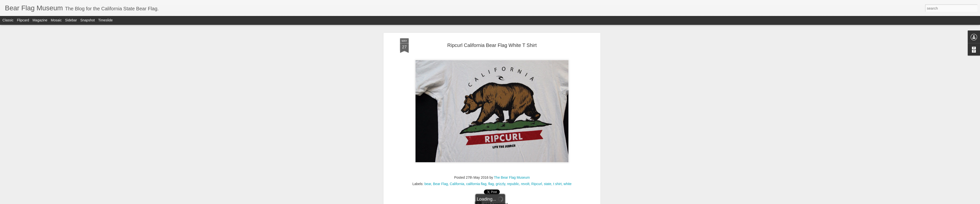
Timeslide (105, 20)
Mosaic (56, 20)
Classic (8, 20)
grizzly (500, 89)
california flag (476, 89)
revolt (525, 89)
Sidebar (71, 20)
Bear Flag (440, 89)
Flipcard (23, 20)
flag (491, 89)
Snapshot (88, 20)
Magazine (40, 20)
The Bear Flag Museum (512, 83)
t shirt (557, 89)
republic (513, 89)
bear (428, 89)
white (568, 89)
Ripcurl (537, 89)
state (548, 89)
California (457, 89)
